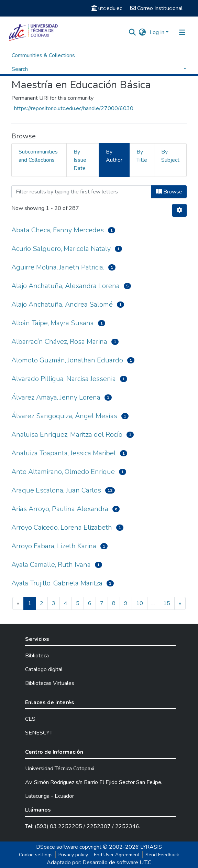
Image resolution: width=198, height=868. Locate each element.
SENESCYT (39, 733)
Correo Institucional (156, 8)
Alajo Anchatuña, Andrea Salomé (62, 304)
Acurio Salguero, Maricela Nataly (61, 249)
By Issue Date (80, 160)
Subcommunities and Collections (38, 156)
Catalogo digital (44, 669)
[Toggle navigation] (182, 32)
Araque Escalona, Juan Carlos (56, 490)
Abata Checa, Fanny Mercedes (58, 230)
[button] (142, 32)
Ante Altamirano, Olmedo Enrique (63, 472)
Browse (169, 192)
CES (30, 719)
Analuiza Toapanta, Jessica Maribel (64, 453)
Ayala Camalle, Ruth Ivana (51, 565)
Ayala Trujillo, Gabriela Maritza (57, 583)
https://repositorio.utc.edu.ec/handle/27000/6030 (74, 108)
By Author (114, 156)
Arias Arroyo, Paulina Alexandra (60, 509)
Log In (157, 32)
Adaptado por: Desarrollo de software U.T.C (99, 862)
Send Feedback (162, 855)
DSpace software (57, 847)
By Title (142, 156)
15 (167, 603)
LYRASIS (151, 847)
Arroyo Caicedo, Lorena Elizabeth (62, 527)
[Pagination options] (179, 210)
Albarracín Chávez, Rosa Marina (59, 342)
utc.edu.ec (107, 8)
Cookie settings (36, 855)
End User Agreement (117, 855)
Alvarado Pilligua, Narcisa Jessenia (64, 379)
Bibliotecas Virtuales (50, 683)
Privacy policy (73, 855)
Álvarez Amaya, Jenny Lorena (56, 397)
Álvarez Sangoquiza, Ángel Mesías (64, 416)
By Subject (170, 156)
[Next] (180, 603)
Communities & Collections (43, 55)
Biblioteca (37, 656)
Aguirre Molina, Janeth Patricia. (58, 267)
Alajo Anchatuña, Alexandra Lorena (65, 286)
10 (140, 603)
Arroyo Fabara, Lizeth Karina (54, 546)
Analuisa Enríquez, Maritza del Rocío (67, 435)
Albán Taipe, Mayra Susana (53, 323)
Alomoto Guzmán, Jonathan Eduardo (67, 360)
